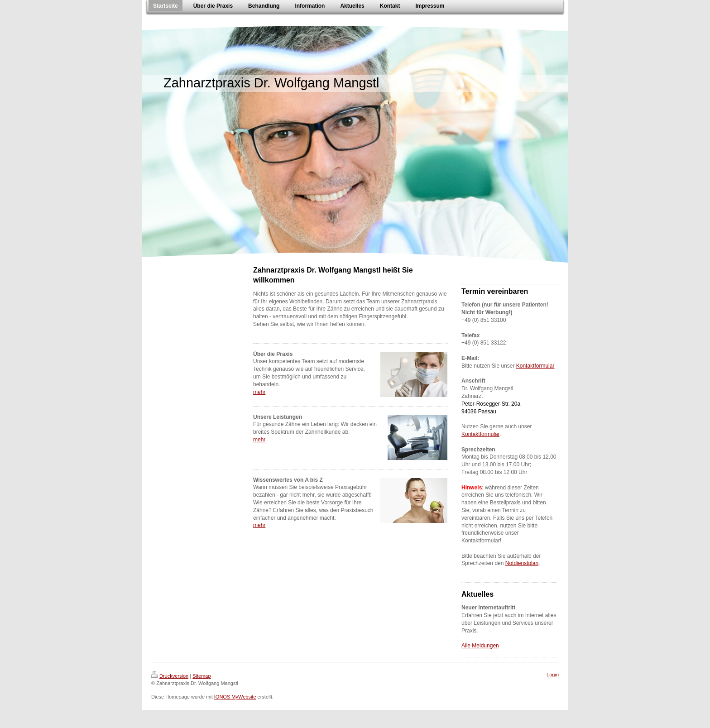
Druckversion (170, 676)
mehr (259, 392)
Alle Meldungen (480, 646)
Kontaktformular (535, 366)
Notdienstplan (522, 563)
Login (553, 675)
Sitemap (201, 676)
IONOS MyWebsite (235, 697)
